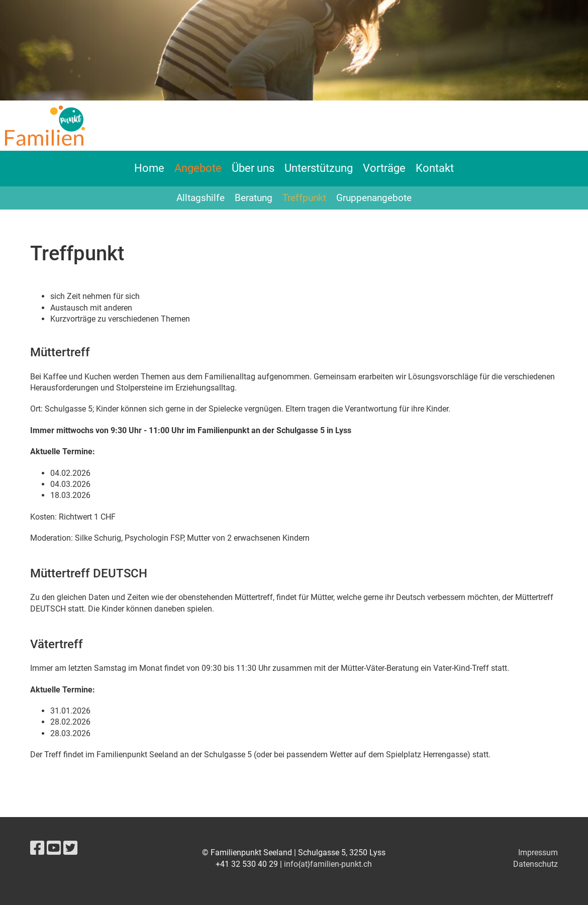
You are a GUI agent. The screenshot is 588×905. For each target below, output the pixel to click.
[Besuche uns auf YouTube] (54, 848)
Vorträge (384, 168)
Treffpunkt (304, 198)
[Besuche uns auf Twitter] (70, 848)
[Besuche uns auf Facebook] (37, 848)
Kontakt (435, 168)
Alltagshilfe (201, 198)
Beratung (254, 198)
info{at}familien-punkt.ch (328, 864)
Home (149, 168)
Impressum (538, 852)
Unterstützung (319, 168)
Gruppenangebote (374, 198)
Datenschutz (535, 864)
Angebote (198, 168)
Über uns (253, 168)
